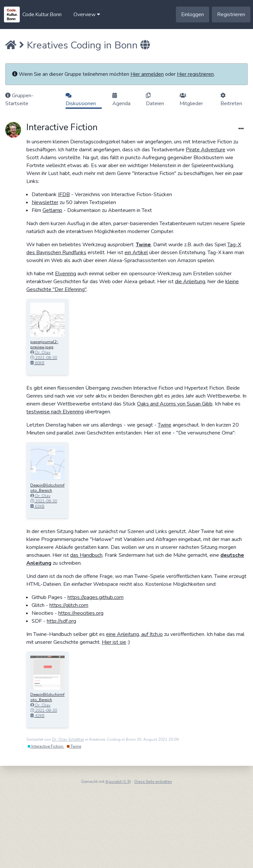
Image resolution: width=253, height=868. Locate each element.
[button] (87, 15)
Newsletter (45, 202)
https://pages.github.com (96, 597)
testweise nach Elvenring (55, 412)
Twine (143, 245)
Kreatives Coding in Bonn (82, 45)
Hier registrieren (195, 74)
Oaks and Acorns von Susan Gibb (175, 404)
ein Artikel (136, 253)
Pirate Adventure (206, 150)
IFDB (64, 195)
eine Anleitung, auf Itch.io (134, 634)
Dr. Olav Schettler (68, 739)
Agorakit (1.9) (118, 782)
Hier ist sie (114, 642)
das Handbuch (86, 555)
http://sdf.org (61, 621)
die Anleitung (190, 282)
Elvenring (66, 274)
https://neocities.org (81, 613)
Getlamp (52, 210)
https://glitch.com (69, 605)
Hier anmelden (147, 74)
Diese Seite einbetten (153, 782)
